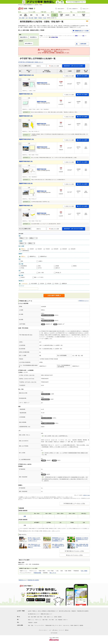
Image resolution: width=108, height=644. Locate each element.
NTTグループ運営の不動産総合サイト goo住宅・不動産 (30, 5)
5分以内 (40, 249)
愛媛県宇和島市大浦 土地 (26, 183)
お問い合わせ (55, 630)
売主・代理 (41, 273)
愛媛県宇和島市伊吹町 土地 (26, 75)
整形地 (75, 266)
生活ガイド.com (87, 495)
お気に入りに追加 (54, 66)
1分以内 (32, 249)
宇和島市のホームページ (84, 301)
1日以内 (42, 284)
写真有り (23, 277)
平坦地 (22, 268)
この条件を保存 (83, 44)
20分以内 (73, 249)
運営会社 (67, 630)
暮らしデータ (53, 573)
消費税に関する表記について (46, 614)
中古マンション (38, 620)
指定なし (23, 249)
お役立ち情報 (20, 625)
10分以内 (56, 249)
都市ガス (58, 268)
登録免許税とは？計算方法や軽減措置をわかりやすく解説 (82, 539)
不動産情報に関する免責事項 (33, 580)
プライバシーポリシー (43, 630)
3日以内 (49, 284)
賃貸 (29, 617)
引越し (32, 625)
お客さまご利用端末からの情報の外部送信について (48, 611)
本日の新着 (34, 284)
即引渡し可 (58, 273)
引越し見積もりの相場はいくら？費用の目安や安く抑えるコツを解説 (58, 546)
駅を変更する (33, 37)
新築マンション (31, 620)
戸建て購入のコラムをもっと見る (75, 551)
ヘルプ (50, 630)
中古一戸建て (51, 620)
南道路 (57, 266)
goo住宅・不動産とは (32, 611)
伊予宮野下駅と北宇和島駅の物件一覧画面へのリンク (31, 62)
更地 (22, 261)
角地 (39, 266)
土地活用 (35, 623)
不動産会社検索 (37, 573)
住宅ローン (66, 620)
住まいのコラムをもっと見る (75, 555)
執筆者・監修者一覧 (75, 625)
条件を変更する (29, 44)
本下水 (40, 268)
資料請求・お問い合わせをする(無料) (74, 66)
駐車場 (56, 617)
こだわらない (25, 284)
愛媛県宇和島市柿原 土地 (26, 94)
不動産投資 (60, 620)
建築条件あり (44, 256)
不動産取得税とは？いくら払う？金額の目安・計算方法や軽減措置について (58, 539)
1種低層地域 (24, 266)
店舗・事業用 (34, 617)
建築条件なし (33, 256)
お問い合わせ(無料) (82, 76)
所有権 (22, 273)
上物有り (40, 261)
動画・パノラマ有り (39, 277)
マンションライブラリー (39, 625)
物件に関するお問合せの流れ (65, 611)
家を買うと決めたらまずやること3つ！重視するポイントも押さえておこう (34, 539)
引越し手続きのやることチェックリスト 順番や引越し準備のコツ (34, 546)
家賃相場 (60, 617)
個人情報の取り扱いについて (34, 614)
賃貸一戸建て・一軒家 (42, 617)
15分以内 (65, 249)
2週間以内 (64, 284)
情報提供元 (74, 611)
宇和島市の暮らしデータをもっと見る (75, 504)
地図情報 (81, 625)
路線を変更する (24, 37)
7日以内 (56, 284)
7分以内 (48, 249)
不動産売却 (30, 623)
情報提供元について (23, 580)
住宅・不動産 (84, 571)
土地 (56, 620)
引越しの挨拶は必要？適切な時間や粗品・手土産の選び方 (82, 546)
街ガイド (61, 625)
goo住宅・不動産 (21, 611)
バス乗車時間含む (25, 251)
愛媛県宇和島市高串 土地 (26, 116)
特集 (29, 625)
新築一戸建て (45, 620)
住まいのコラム (66, 625)
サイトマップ (61, 630)
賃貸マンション (50, 617)
